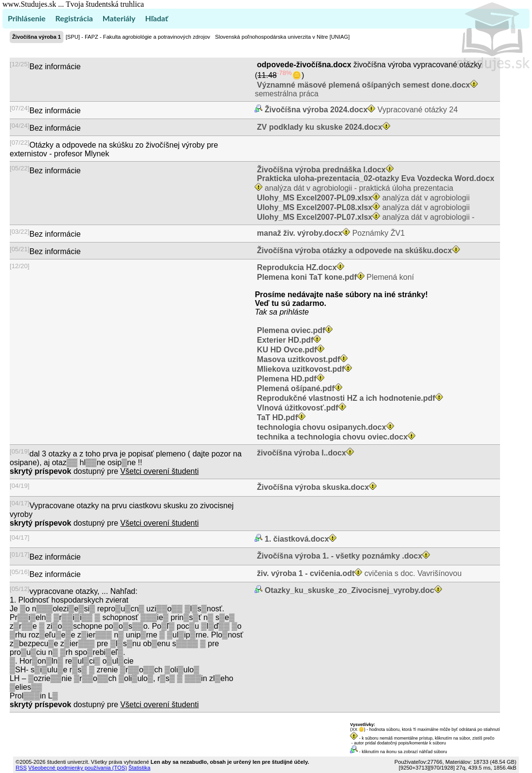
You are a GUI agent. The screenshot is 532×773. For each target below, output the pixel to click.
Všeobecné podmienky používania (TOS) (77, 768)
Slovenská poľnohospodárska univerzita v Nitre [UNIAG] (282, 37)
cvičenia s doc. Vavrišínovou (358, 573)
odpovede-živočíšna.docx (304, 65)
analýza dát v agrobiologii (362, 198)
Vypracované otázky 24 (360, 110)
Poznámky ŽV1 (330, 233)
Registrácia (74, 18)
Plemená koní (334, 277)
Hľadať (157, 18)
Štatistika (139, 768)
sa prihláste (289, 312)
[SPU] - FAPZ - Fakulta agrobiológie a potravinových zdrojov (138, 37)
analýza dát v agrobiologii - (365, 217)
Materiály (119, 18)
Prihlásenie (27, 18)
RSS (21, 768)
